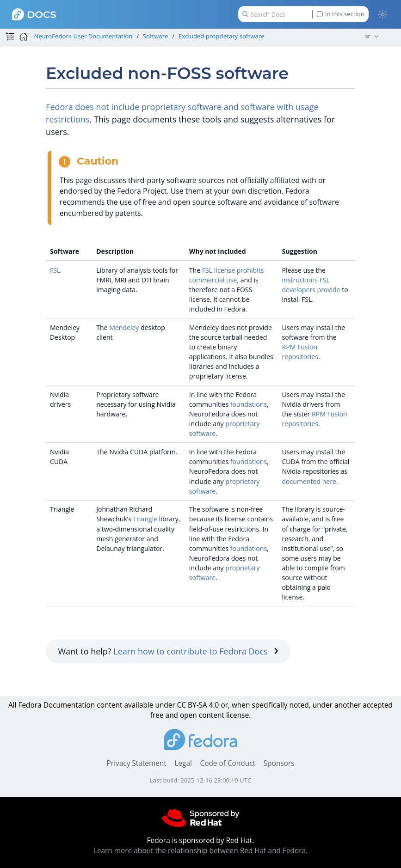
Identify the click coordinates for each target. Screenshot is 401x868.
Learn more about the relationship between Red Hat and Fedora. (200, 851)
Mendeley (124, 327)
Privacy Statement (137, 763)
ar (367, 36)
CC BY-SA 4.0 (198, 705)
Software (156, 36)
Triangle (145, 519)
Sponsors (279, 763)
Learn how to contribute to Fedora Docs (196, 651)
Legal (183, 763)
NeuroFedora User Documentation (83, 36)
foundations (249, 404)
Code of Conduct (228, 763)
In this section (341, 14)
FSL (55, 270)
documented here (309, 481)
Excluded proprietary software (222, 36)
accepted (378, 705)
